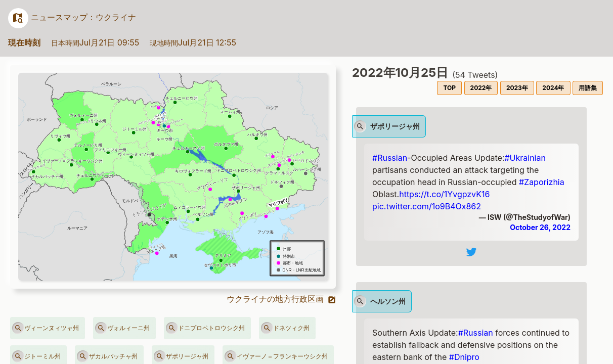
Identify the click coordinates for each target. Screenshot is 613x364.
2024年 (553, 88)
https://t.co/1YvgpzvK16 (444, 194)
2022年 (481, 88)
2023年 (517, 88)
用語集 (588, 88)
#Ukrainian (525, 158)
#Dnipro (464, 357)
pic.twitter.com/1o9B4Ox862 (427, 206)
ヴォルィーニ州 (122, 328)
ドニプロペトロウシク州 (205, 328)
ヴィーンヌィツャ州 (46, 328)
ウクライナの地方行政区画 (281, 299)
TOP (449, 88)
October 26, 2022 (540, 227)
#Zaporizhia (542, 182)
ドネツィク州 (285, 328)
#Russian (390, 158)
